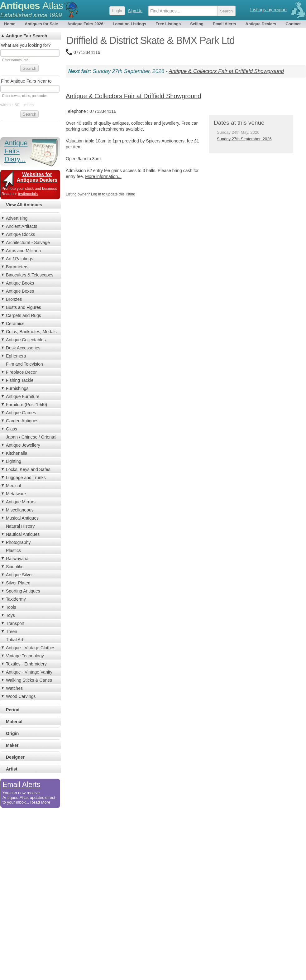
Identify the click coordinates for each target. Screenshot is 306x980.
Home (10, 24)
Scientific (15, 567)
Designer (15, 757)
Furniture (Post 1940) (26, 405)
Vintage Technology (25, 656)
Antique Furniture (23, 396)
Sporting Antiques (23, 591)
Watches (14, 688)
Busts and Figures (24, 307)
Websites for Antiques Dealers (37, 177)
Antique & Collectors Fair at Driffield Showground (226, 71)
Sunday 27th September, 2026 (244, 139)
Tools (11, 607)
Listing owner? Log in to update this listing (100, 194)
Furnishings (17, 388)
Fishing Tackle (20, 380)
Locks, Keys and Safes (28, 469)
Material (14, 722)
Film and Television (24, 364)
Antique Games (21, 413)
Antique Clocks (20, 234)
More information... (103, 176)
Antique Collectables (26, 340)
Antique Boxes (20, 291)
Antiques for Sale (41, 24)
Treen (12, 632)
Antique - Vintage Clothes (31, 648)
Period (13, 710)
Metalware (16, 494)
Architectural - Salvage (28, 243)
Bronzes (14, 299)
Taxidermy (16, 599)
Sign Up (135, 11)
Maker (12, 745)
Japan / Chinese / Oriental (31, 437)
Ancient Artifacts (22, 226)
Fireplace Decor (21, 372)
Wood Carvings (21, 696)
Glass (12, 429)
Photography (18, 542)
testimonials (28, 194)
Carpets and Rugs (24, 315)
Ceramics (15, 324)
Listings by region (268, 10)
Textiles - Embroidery (26, 664)
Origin (12, 733)
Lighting (14, 461)
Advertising (17, 218)
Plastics (13, 550)
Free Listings (168, 24)
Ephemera (16, 356)
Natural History (20, 526)
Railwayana (17, 559)
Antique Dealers (261, 24)
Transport (15, 623)
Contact (293, 24)
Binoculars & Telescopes (30, 275)
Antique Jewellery (23, 445)
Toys (10, 615)
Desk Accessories (23, 348)
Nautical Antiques (23, 534)
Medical (13, 486)
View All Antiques (24, 205)
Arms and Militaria (23, 251)
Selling (197, 24)
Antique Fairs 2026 (85, 24)
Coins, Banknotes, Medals (31, 332)
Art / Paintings (19, 259)
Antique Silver (19, 575)
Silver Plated (18, 583)
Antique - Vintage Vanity (29, 672)
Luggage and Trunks (26, 478)
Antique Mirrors (21, 502)
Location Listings (130, 24)
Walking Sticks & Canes (29, 680)
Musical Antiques (22, 518)
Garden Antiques (22, 421)
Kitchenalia (17, 453)
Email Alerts (225, 24)
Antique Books (20, 283)
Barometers (17, 267)
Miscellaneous (20, 510)
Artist (12, 769)
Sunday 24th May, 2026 (238, 132)
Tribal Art (15, 640)
